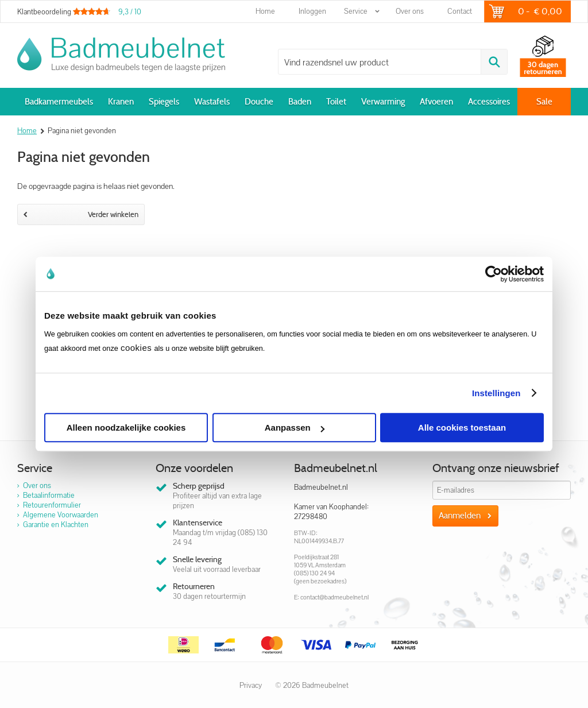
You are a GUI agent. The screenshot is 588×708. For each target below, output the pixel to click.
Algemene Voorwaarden (61, 515)
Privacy (251, 685)
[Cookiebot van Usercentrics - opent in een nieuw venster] (494, 274)
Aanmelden (460, 516)
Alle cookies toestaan (462, 427)
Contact (460, 11)
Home (265, 11)
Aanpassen (295, 427)
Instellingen (496, 393)
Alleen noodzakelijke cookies (126, 427)
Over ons (410, 11)
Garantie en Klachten (56, 525)
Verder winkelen (81, 214)
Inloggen (312, 11)
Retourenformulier (52, 505)
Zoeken (494, 62)
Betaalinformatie (49, 495)
